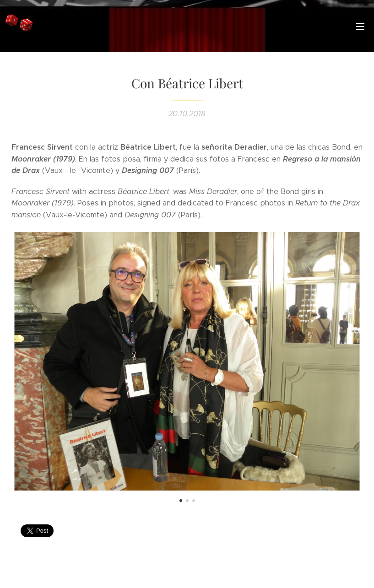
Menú (360, 27)
